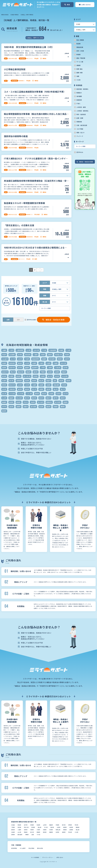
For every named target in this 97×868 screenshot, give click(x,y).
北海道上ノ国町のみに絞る (35, 38)
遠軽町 (19, 407)
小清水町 (58, 368)
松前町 (27, 381)
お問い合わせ (60, 857)
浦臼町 (27, 389)
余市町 (20, 355)
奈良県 (51, 830)
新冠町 (19, 376)
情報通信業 (80, 47)
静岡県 (78, 827)
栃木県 (64, 825)
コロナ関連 (80, 129)
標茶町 (4, 385)
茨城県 (57, 825)
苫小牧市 (41, 402)
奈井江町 (63, 363)
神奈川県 (26, 827)
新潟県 (33, 827)
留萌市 (37, 394)
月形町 (57, 376)
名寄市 (67, 359)
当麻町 (57, 372)
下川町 (44, 350)
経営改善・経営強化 (82, 89)
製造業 (78, 44)
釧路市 (26, 407)
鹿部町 (4, 411)
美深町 (11, 402)
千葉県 (13, 827)
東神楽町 (19, 381)
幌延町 (28, 372)
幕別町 (36, 372)
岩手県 (26, 825)
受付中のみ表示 (32, 320)
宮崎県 (13, 835)
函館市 (50, 355)
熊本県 (70, 832)
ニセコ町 (29, 394)
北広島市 (5, 359)
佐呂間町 (12, 355)
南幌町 (44, 359)
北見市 (20, 359)
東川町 (11, 381)
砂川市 (66, 394)
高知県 (45, 832)
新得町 (36, 376)
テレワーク (80, 136)
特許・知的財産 (81, 114)
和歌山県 (58, 830)
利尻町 (67, 355)
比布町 (20, 385)
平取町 (43, 372)
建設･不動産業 (81, 58)
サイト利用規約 (35, 857)
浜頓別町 (12, 389)
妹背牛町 (12, 368)
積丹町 (34, 398)
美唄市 (63, 398)
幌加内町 (21, 372)
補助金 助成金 (5, 15)
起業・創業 (80, 118)
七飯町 (4, 350)
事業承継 (79, 122)
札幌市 (4, 381)
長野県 (65, 827)
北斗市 (13, 359)
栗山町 (41, 381)
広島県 (13, 832)
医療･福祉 (79, 69)
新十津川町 (27, 376)
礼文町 (4, 398)
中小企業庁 (23, 848)
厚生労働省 (31, 848)
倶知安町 (28, 355)
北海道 (13, 825)
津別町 (64, 385)
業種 (45, 295)
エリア (45, 283)
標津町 (68, 381)
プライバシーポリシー (48, 857)
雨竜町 (56, 407)
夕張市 (41, 363)
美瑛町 (19, 402)
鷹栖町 (63, 407)
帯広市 (13, 372)
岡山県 (78, 830)
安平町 (20, 368)
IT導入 (78, 104)
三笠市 (11, 350)
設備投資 (79, 100)
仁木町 (68, 350)
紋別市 (41, 398)
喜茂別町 (12, 363)
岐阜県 (71, 827)
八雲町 (36, 355)
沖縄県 (27, 835)
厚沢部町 (52, 359)
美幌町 (4, 402)
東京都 (19, 827)
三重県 (19, 830)
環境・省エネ (80, 133)
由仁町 (4, 394)
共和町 (43, 355)
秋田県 (38, 825)
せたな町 (12, 394)
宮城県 (32, 825)
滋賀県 (26, 830)
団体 (18, 320)
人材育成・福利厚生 (82, 111)
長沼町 (41, 407)
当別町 (50, 372)
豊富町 (66, 402)
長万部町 (33, 407)
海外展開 (79, 96)
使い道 (45, 302)
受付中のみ (80, 152)
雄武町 (48, 407)
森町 (55, 381)
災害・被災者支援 (82, 125)
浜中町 (4, 389)
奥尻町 (4, 368)
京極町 (61, 350)
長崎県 (64, 832)
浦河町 (20, 389)
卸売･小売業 (80, 51)
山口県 (19, 832)
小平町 (43, 368)
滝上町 (56, 389)
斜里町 (11, 376)
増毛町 (20, 363)
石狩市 (58, 394)
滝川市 (63, 389)
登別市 (44, 394)
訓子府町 (58, 402)
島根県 (71, 830)
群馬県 (70, 825)
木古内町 (65, 376)
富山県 (40, 827)
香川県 (32, 832)
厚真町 (60, 359)
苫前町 (33, 402)
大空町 (48, 363)
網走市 (48, 398)
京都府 (32, 830)
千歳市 (27, 359)
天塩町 (56, 363)
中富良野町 (53, 350)
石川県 (46, 827)
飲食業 (78, 54)
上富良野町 (20, 350)
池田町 (41, 385)
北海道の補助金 (14, 15)
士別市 (27, 363)
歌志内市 (12, 385)
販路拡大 (79, 93)
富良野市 (35, 368)
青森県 (19, 825)
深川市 (34, 389)
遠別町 (11, 407)
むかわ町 (21, 394)
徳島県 (26, 832)
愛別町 (4, 376)
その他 (78, 80)
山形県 (45, 825)
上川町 (28, 350)
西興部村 (49, 402)
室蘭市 (27, 368)
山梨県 (59, 827)
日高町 (43, 376)
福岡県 (51, 832)
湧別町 (48, 389)
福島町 (11, 398)
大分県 (76, 832)
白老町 (51, 394)
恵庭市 (64, 372)
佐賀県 (57, 832)
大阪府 (38, 830)
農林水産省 (40, 848)
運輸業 (78, 65)
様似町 (61, 381)
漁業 (78, 76)
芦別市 (26, 402)
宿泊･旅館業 (80, 40)
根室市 (48, 381)
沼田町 (48, 385)
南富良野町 (36, 359)
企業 (8, 320)
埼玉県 (76, 825)
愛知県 (13, 830)
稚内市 (27, 398)
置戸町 (56, 398)
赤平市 (4, 407)
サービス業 (80, 62)
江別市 (27, 385)
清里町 (41, 389)
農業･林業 (79, 73)
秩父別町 (19, 398)
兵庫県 (45, 830)
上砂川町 (36, 350)
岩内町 (66, 368)
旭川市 (50, 376)
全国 (33, 835)
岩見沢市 (5, 372)
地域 (45, 289)
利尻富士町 (58, 355)
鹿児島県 (20, 835)
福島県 (51, 825)
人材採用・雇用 (81, 107)
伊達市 (4, 355)
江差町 (34, 385)
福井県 (52, 827)
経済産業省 (14, 848)
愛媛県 (38, 832)
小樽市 (50, 368)
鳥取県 (65, 830)
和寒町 (4, 363)
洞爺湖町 (56, 385)
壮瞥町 (34, 363)
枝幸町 (34, 381)
